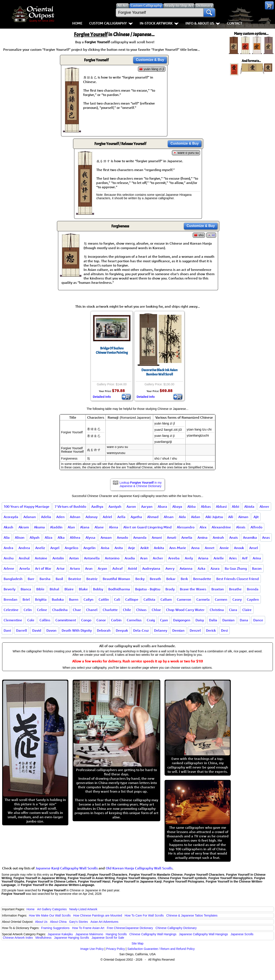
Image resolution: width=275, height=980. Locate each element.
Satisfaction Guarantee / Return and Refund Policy (161, 949)
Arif (245, 558)
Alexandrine (221, 527)
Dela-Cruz (141, 630)
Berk (184, 579)
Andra (8, 548)
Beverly (10, 589)
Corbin (116, 620)
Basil (59, 579)
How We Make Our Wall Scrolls (50, 915)
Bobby (98, 589)
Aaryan (147, 506)
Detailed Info (102, 397)
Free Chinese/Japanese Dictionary (130, 928)
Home (77, 23)
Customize (150, 60)
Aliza (49, 537)
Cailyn (89, 599)
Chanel (92, 610)
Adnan (75, 517)
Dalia (213, 620)
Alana (85, 527)
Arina (257, 558)
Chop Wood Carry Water (185, 610)
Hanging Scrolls (116, 934)
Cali (117, 599)
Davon (51, 630)
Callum (166, 599)
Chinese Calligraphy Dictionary (176, 928)
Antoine (41, 558)
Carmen (221, 599)
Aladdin (56, 527)
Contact (235, 23)
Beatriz (92, 579)
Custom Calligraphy (111, 23)
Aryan (102, 568)
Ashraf (118, 568)
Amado (122, 537)
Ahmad (153, 517)
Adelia (46, 517)
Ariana (203, 558)
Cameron (184, 599)
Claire (247, 610)
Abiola (249, 506)
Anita (119, 548)
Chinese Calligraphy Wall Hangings (153, 934)
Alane (99, 527)
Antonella (92, 558)
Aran (144, 558)
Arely (189, 558)
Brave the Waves (193, 589)
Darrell (22, 630)
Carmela (203, 599)
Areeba (174, 558)
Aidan (196, 517)
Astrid (132, 568)
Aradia (130, 558)
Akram (24, 527)
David (37, 630)
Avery (170, 568)
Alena (114, 527)
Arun (89, 568)
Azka (202, 568)
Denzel (195, 630)
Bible (40, 589)
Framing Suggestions (55, 928)
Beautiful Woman (116, 579)
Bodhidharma (119, 589)
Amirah (218, 537)
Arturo (75, 568)
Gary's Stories (79, 922)
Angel (55, 548)
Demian (178, 630)
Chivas (141, 610)
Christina (217, 610)
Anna (195, 548)
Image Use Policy (92, 949)
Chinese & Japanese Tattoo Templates (192, 915)
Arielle (219, 558)
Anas (266, 537)
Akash (8, 527)
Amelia (187, 537)
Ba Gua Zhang (236, 568)
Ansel (254, 548)
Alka (61, 537)
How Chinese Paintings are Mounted (98, 915)
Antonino (112, 558)
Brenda (253, 589)
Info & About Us (203, 23)
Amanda (140, 537)
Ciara (233, 610)
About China (58, 922)
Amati (172, 537)
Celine (42, 610)
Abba (192, 506)
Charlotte (110, 610)
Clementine (13, 620)
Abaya (177, 506)
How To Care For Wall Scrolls (144, 915)
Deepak (122, 630)
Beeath (155, 579)
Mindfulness (44, 938)
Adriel (107, 517)
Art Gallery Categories (52, 909)
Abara (162, 506)
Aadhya (97, 506)
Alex (203, 527)
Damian (228, 620)
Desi (224, 630)
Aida (182, 517)
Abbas (206, 506)
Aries (233, 558)
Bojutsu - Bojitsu (148, 589)
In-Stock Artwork (159, 23)
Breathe (235, 589)
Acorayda (11, 517)
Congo (86, 620)
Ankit (144, 548)
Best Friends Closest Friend (238, 579)
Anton (74, 558)
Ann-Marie (178, 548)
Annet (210, 548)
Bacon (257, 568)
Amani (157, 537)
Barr (31, 579)
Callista (149, 599)
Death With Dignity (77, 630)
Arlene (9, 568)
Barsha (45, 579)
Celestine (11, 610)
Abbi (235, 506)
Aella (121, 517)
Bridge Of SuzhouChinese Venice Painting (112, 350)
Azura (215, 568)
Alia (7, 537)
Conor (101, 620)
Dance (258, 620)
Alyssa (90, 537)
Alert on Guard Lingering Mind (147, 527)
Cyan (164, 620)
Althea (75, 537)
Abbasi (221, 506)
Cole (31, 620)
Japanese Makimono (89, 934)
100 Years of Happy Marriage (27, 506)
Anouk (239, 548)
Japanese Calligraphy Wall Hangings (203, 934)
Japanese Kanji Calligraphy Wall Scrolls (67, 868)
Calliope (132, 599)
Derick (211, 630)
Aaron (131, 506)
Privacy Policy (115, 949)
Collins (45, 620)
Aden (60, 517)
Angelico (71, 548)
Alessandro (186, 527)
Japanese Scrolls (242, 934)
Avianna (186, 568)
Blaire (69, 589)
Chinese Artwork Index (18, 938)
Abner (264, 506)
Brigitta (41, 599)
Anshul (24, 558)
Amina (202, 537)
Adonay (92, 517)
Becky (140, 579)
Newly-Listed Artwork (83, 909)
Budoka (58, 599)
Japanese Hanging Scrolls (72, 938)
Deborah (104, 630)
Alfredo (256, 527)
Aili (231, 517)
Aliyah (35, 537)
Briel (26, 599)
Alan (71, 527)
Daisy (200, 620)
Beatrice (75, 579)
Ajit (256, 517)
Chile (127, 610)
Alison (20, 537)
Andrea (24, 548)
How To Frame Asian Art (88, 928)
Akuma (39, 527)
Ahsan (169, 517)
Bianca (26, 589)
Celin (28, 610)
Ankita (159, 548)
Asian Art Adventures (104, 922)
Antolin (58, 558)
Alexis (241, 527)
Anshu (9, 558)
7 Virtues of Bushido (70, 506)
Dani (7, 630)
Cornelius (134, 620)
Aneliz (40, 548)
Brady (170, 589)
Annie (224, 548)
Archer (158, 558)
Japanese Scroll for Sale (108, 938)
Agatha (136, 517)
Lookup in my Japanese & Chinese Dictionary (141, 484)
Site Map (137, 943)
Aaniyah (115, 506)
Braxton (218, 589)
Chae (77, 610)
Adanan (30, 517)
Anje (132, 548)
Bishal (54, 589)
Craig (151, 620)
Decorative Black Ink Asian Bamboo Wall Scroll (159, 372)
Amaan (106, 537)
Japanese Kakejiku (60, 934)
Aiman (243, 517)
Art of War (43, 568)
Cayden (253, 599)
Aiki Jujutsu (214, 517)
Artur (61, 568)
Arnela (25, 568)
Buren (74, 599)
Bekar (171, 579)
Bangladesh (13, 579)
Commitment (66, 620)
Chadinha (60, 610)
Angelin (89, 548)
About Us (41, 922)
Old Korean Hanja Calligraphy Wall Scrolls (139, 868)
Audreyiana (151, 568)
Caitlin (104, 599)
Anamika (250, 537)
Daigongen (182, 620)
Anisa (105, 548)
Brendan (11, 599)
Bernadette (202, 579)
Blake (83, 589)
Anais (234, 537)
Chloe (156, 610)
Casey (237, 599)
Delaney (161, 630)
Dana (244, 620)
